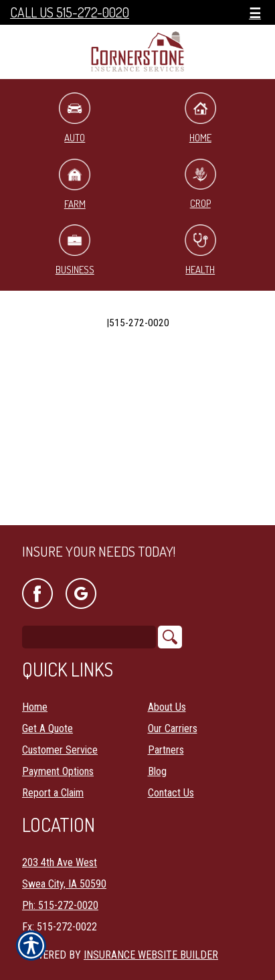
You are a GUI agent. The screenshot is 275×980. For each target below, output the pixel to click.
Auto (75, 118)
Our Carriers (173, 728)
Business (75, 250)
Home (200, 118)
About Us (167, 707)
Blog (157, 771)
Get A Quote (48, 728)
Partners (166, 750)
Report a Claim (53, 793)
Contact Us (171, 793)
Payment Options (58, 771)
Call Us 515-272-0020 (70, 12)
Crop (200, 185)
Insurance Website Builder (151, 955)
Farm (75, 185)
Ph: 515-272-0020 (60, 905)
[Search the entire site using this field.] (89, 637)
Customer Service (60, 750)
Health (200, 250)
